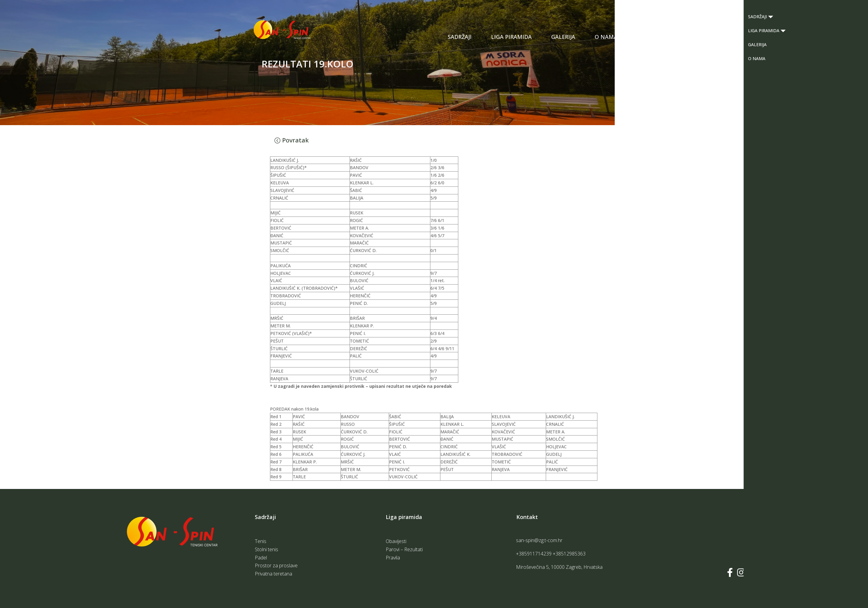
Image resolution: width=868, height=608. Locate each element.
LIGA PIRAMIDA (511, 37)
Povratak (295, 140)
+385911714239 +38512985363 (551, 554)
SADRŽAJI (460, 37)
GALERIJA (563, 37)
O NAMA (606, 37)
